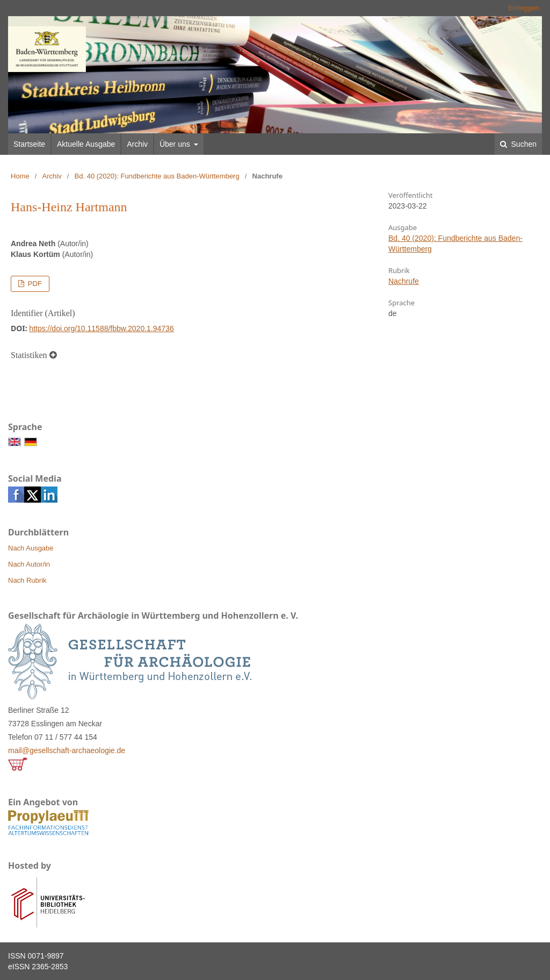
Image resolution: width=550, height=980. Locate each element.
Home (20, 176)
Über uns (176, 144)
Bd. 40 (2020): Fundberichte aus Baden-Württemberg (157, 176)
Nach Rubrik (27, 580)
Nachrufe (404, 281)
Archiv (137, 144)
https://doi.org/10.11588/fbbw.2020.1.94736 (101, 328)
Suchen (523, 144)
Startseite (29, 144)
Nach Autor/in (29, 564)
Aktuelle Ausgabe (86, 144)
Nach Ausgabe (31, 548)
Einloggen (524, 8)
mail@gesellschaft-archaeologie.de (67, 750)
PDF (34, 284)
